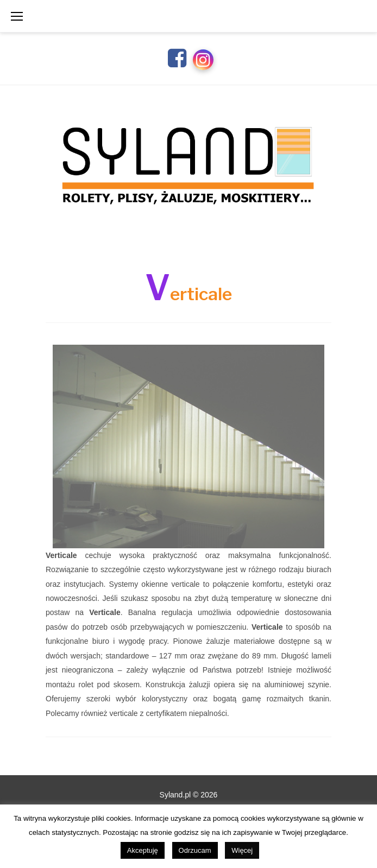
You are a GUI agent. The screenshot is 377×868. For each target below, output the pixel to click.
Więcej (242, 850)
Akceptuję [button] (143, 850)
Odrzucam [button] (195, 850)
